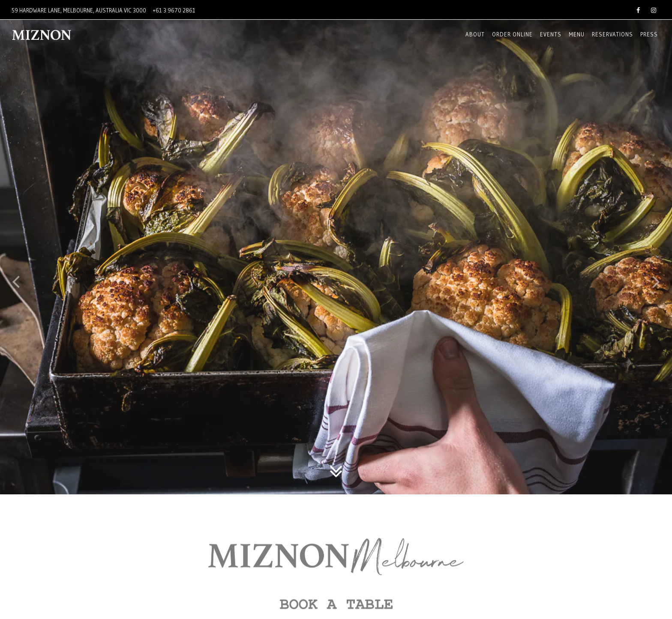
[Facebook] (638, 9)
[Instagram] (654, 9)
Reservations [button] (612, 34)
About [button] (475, 34)
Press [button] (649, 34)
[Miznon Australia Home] (57, 34)
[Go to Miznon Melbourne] (79, 10)
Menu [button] (577, 34)
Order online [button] (512, 34)
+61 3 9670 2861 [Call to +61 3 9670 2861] (174, 10)
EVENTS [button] (551, 34)
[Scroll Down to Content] (336, 452)
